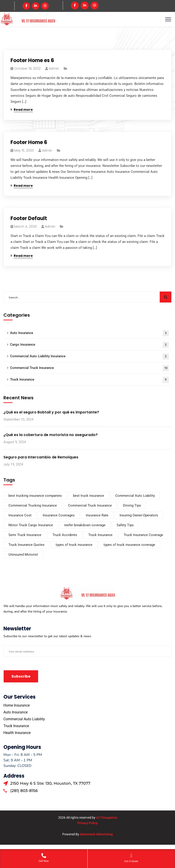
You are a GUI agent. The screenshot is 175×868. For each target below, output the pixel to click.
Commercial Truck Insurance (89, 368)
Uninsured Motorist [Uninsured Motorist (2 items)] (23, 554)
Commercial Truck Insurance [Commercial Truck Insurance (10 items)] (90, 505)
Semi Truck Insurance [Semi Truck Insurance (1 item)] (25, 534)
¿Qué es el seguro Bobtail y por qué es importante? (51, 412)
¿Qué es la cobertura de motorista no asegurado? (51, 434)
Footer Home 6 (29, 142)
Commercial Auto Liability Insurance (89, 356)
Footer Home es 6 (32, 60)
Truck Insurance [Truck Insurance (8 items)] (100, 534)
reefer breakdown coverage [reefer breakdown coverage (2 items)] (85, 524)
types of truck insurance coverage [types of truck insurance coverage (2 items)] (129, 544)
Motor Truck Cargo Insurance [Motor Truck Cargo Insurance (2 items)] (31, 524)
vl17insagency (107, 817)
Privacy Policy (87, 823)
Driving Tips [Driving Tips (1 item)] (132, 505)
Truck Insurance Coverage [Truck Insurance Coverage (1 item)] (143, 534)
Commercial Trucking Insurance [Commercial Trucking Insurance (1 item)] (33, 505)
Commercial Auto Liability (24, 718)
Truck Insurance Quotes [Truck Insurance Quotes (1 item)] (26, 544)
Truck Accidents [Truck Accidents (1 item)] (65, 534)
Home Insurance (17, 705)
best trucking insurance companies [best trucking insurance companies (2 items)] (35, 495)
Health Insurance (17, 732)
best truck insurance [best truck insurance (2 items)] (89, 495)
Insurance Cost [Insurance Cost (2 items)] (20, 515)
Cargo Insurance (89, 344)
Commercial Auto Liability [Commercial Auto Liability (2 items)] (135, 495)
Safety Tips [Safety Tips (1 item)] (125, 524)
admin (54, 68)
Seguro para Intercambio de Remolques (41, 456)
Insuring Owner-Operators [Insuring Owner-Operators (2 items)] (139, 515)
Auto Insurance (89, 333)
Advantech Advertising (96, 834)
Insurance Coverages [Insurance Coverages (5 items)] (59, 515)
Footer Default (29, 218)
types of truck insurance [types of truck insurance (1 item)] (74, 544)
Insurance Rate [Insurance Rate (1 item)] (97, 515)
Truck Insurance (89, 379)
